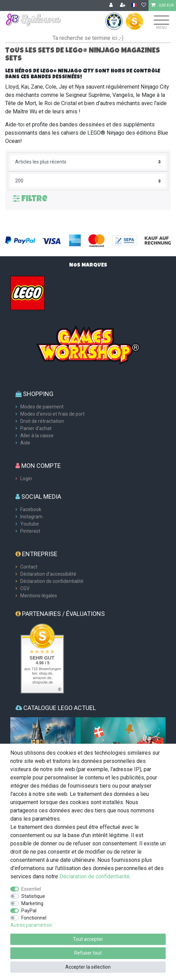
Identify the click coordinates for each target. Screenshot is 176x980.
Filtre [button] (30, 198)
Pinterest (30, 531)
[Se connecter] (112, 5)
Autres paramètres (31, 925)
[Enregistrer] (123, 5)
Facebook (31, 509)
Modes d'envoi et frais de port (52, 414)
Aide (25, 443)
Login (26, 478)
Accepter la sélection (88, 967)
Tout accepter (88, 939)
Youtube (30, 524)
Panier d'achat (36, 428)
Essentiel (31, 889)
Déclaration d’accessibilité (48, 574)
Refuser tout (88, 953)
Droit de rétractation (42, 421)
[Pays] (134, 5)
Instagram (31, 517)
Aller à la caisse (37, 436)
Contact (29, 567)
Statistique (33, 896)
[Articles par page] (88, 181)
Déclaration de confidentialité (52, 581)
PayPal (29, 911)
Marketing (32, 903)
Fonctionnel (34, 918)
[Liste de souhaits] (144, 5)
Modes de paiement (42, 407)
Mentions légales (39, 596)
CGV (25, 588)
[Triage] (88, 162)
